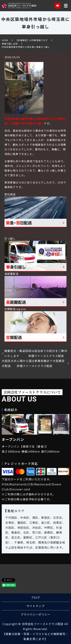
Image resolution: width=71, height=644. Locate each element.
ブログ (35, 597)
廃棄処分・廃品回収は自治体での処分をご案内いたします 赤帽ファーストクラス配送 (36, 353)
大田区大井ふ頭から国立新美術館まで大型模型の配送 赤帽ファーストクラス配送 (33, 363)
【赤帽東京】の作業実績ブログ (32, 40)
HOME (5, 40)
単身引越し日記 (10, 44)
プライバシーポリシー (36, 614)
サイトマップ (35, 606)
